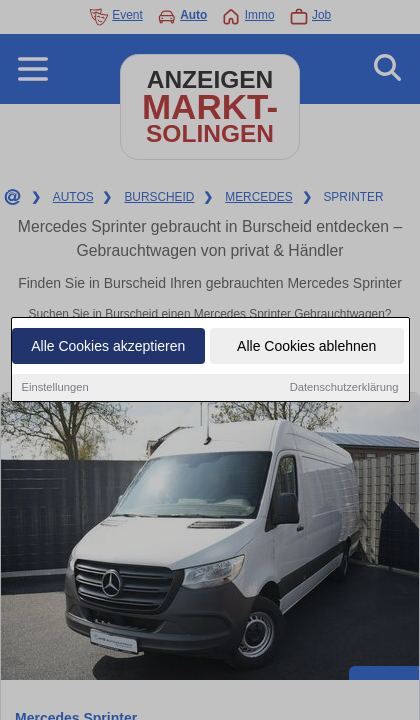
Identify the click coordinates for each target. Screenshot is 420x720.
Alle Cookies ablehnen (306, 347)
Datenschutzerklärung (344, 388)
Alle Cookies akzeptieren (108, 347)
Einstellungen (55, 388)
